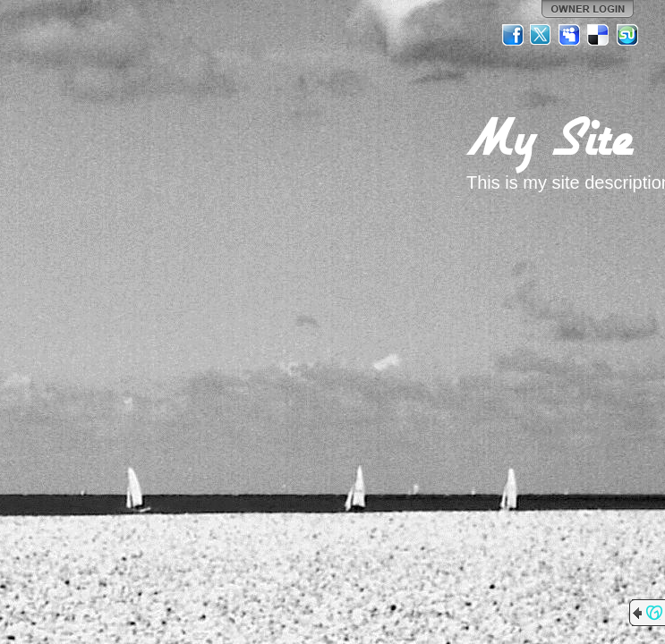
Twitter (541, 35)
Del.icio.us (599, 35)
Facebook (513, 35)
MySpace (570, 35)
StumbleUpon (627, 35)
